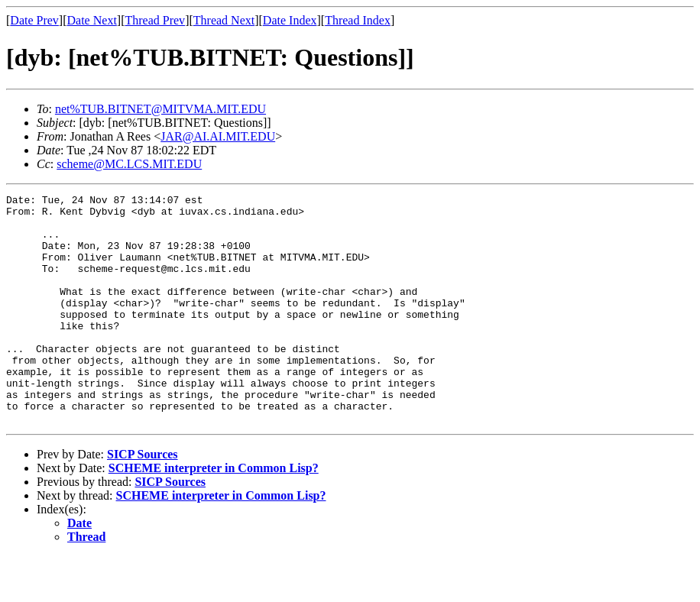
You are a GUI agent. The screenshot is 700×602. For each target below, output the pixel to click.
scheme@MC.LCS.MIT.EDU (129, 164)
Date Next (92, 20)
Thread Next (224, 20)
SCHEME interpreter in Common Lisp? (214, 514)
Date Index (290, 20)
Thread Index (358, 20)
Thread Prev (155, 20)
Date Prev (34, 20)
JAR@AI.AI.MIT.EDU (218, 136)
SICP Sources (143, 500)
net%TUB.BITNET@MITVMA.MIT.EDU (160, 109)
